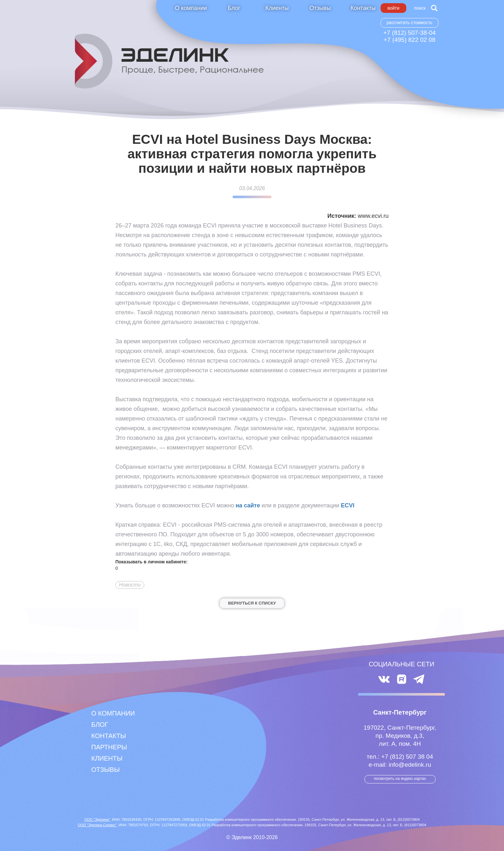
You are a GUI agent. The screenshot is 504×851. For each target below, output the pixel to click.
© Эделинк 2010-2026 (252, 837)
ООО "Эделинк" (97, 819)
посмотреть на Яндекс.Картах (400, 779)
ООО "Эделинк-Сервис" (97, 825)
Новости (130, 585)
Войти (393, 8)
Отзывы (320, 8)
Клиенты (277, 8)
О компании (191, 8)
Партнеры (109, 747)
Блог (234, 8)
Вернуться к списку (252, 603)
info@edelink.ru (410, 765)
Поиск (420, 8)
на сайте (248, 505)
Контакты (363, 8)
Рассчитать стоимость (410, 23)
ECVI (347, 505)
